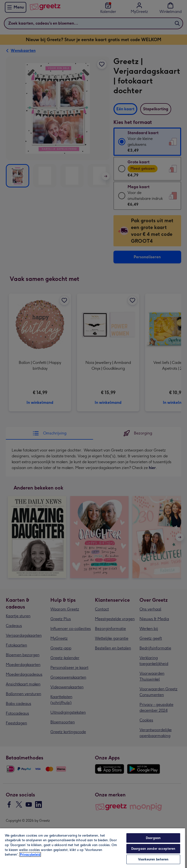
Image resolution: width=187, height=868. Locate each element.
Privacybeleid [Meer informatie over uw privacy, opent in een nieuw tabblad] (30, 854)
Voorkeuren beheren (153, 859)
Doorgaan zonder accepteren (153, 849)
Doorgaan (153, 838)
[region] (93, 848)
